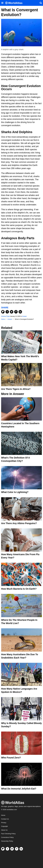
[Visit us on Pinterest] (17, 849)
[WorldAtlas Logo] (15, 3)
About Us (4, 830)
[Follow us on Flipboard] (3, 849)
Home (3, 815)
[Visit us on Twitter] (12, 849)
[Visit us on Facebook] (7, 849)
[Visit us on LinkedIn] (21, 849)
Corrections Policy (7, 837)
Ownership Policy (7, 841)
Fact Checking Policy (8, 834)
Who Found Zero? (11, 758)
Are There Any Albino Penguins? (19, 523)
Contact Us (5, 819)
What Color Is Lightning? (15, 492)
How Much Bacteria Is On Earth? (19, 589)
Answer (24, 316)
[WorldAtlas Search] (41, 3)
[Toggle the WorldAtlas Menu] (2, 3)
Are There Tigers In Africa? (16, 389)
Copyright (4, 826)
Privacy (4, 823)
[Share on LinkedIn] (20, 312)
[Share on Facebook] (7, 312)
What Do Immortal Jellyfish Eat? (19, 789)
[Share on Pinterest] (16, 312)
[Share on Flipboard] (3, 312)
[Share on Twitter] (12, 312)
